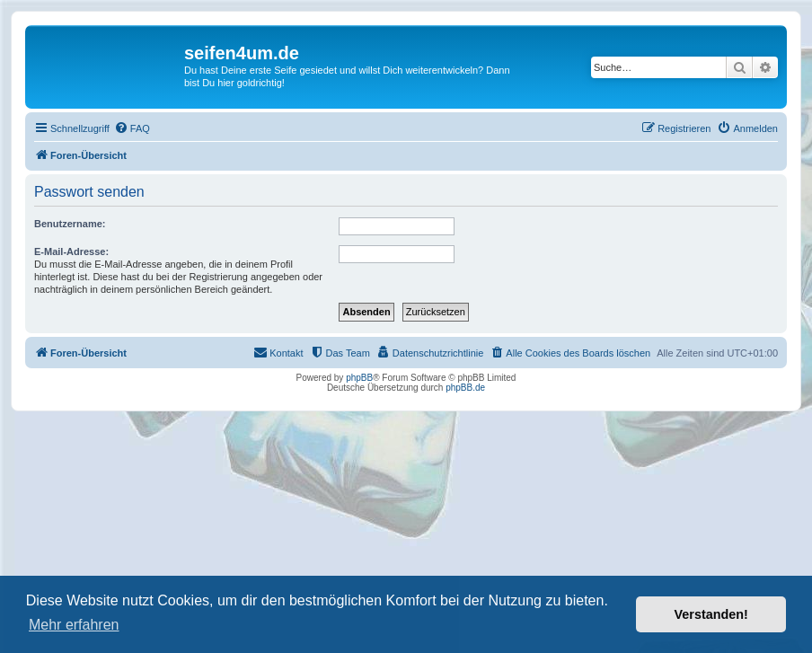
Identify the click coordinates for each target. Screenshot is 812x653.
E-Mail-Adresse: (71, 251)
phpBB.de (465, 388)
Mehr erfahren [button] (74, 625)
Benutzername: (70, 224)
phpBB (359, 378)
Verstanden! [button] (711, 614)
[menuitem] (132, 128)
